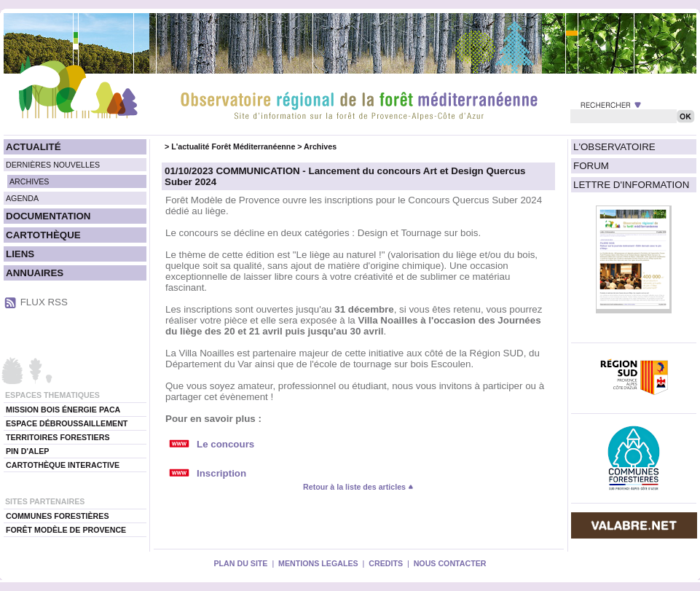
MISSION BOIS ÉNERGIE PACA (63, 410)
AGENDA (22, 198)
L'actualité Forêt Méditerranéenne (233, 146)
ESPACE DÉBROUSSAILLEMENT (67, 423)
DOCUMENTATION (48, 216)
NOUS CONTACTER (450, 563)
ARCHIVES (29, 181)
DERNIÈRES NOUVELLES (53, 165)
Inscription (221, 473)
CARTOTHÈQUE (43, 235)
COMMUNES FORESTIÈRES (58, 516)
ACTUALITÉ (34, 147)
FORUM (591, 166)
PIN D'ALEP (27, 451)
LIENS (20, 254)
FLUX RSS (44, 302)
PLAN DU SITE (240, 563)
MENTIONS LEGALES (318, 563)
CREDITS (386, 563)
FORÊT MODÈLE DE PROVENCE (66, 530)
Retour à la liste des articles (358, 487)
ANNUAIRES (35, 273)
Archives (320, 146)
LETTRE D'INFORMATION (631, 185)
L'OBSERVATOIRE (614, 147)
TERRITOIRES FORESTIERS (58, 437)
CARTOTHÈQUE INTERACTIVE (63, 465)
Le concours (225, 444)
